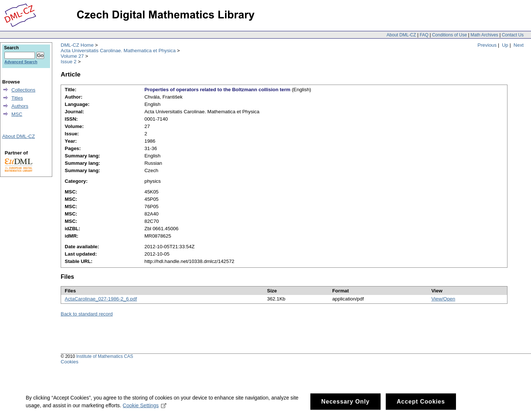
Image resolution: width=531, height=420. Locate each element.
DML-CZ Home (77, 45)
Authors (20, 106)
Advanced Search (21, 62)
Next (519, 45)
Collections (23, 90)
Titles (17, 98)
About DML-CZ (401, 35)
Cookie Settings (145, 409)
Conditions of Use (450, 35)
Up (505, 45)
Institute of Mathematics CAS (105, 356)
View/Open (443, 299)
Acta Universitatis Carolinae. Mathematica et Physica (118, 51)
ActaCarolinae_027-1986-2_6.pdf (101, 299)
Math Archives (484, 35)
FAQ (424, 35)
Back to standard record (87, 314)
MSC (17, 114)
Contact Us (513, 35)
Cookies (70, 362)
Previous (487, 45)
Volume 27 (72, 56)
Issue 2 (69, 62)
